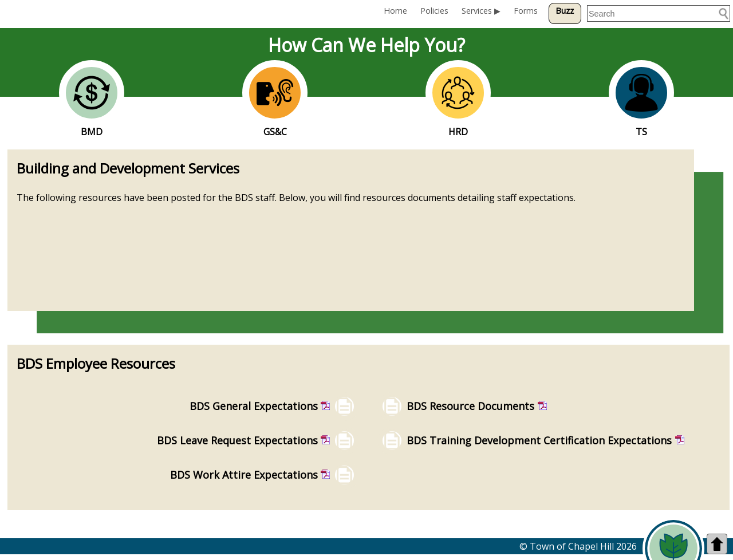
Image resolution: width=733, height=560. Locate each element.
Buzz (565, 11)
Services (477, 11)
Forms (526, 11)
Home (395, 11)
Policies (434, 11)
